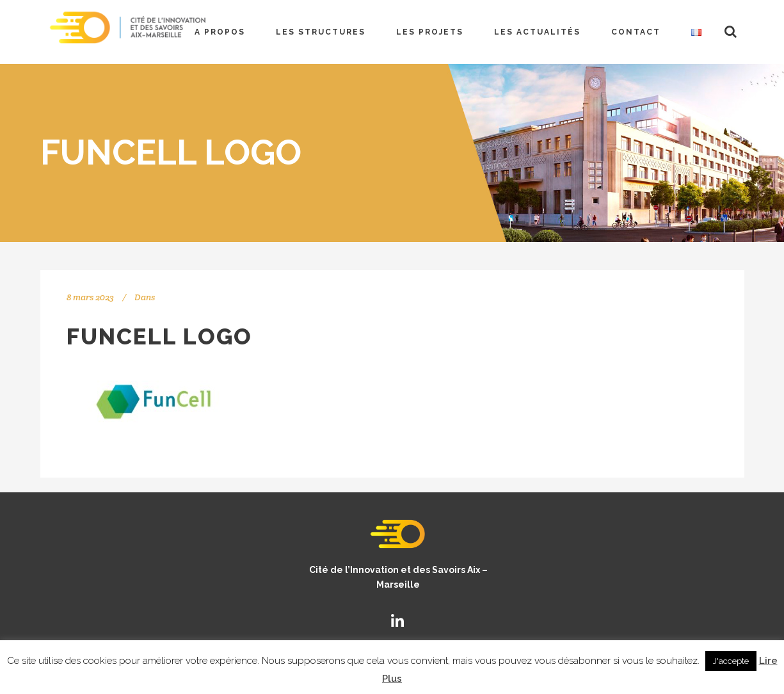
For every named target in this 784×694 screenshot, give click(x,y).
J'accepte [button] (731, 661)
